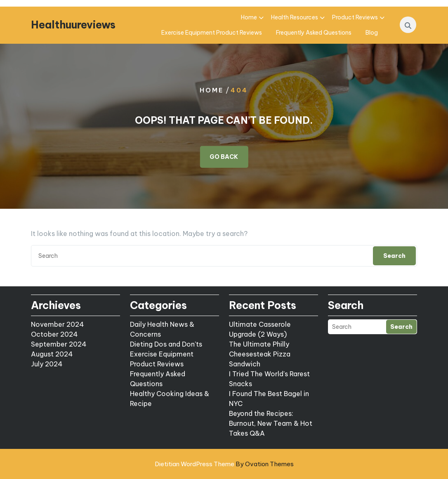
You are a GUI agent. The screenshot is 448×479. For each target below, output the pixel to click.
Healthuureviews (73, 25)
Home (249, 17)
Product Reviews (355, 17)
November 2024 (58, 324)
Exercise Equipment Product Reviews (212, 33)
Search (394, 256)
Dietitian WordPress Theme (224, 464)
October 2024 (54, 334)
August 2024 (52, 354)
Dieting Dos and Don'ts (166, 344)
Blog (372, 33)
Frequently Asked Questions (314, 33)
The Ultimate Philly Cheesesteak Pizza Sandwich (260, 354)
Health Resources (295, 17)
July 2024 (47, 364)
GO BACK (224, 156)
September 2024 (59, 344)
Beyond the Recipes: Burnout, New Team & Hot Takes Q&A (271, 423)
